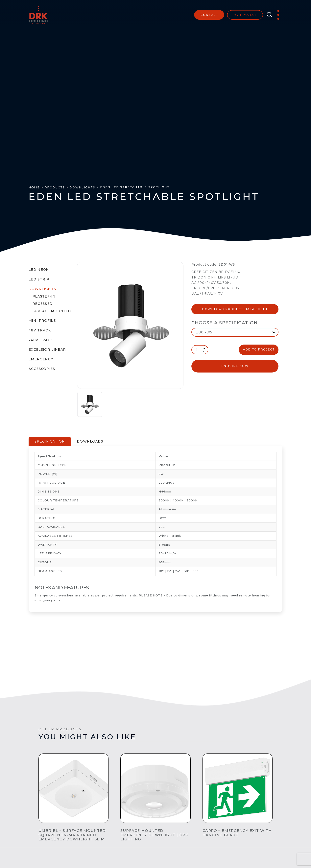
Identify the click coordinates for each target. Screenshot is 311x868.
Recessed (42, 304)
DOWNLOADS (90, 441)
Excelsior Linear (47, 350)
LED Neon (39, 270)
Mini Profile (42, 321)
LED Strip (39, 279)
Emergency (41, 359)
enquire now (235, 366)
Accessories (42, 369)
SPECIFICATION (50, 441)
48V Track (40, 330)
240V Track (41, 340)
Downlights (42, 289)
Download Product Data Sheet (235, 309)
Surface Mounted (52, 311)
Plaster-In (44, 296)
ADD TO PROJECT (259, 350)
